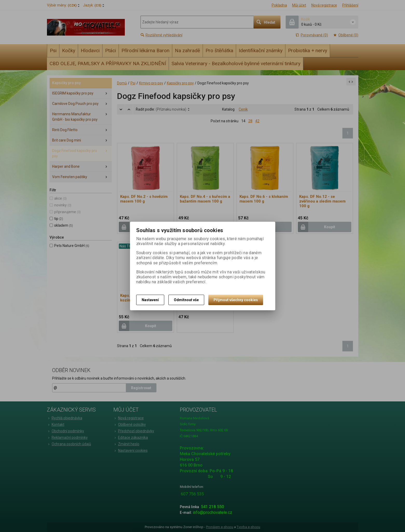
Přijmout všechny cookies (236, 300)
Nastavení (150, 300)
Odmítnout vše (186, 300)
